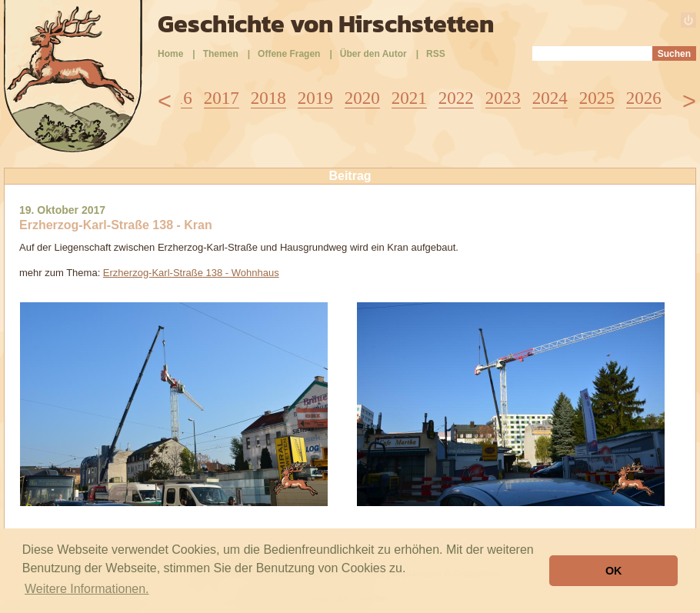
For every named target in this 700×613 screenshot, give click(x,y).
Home (170, 54)
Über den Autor (373, 54)
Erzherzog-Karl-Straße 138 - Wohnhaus (191, 273)
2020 (362, 98)
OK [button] (614, 571)
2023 (503, 98)
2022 (456, 98)
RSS (436, 54)
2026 (644, 98)
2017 (222, 98)
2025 (597, 98)
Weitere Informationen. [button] (87, 589)
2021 (409, 98)
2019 (315, 98)
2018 (268, 98)
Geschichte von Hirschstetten (326, 24)
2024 (550, 98)
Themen (221, 54)
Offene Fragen (289, 54)
